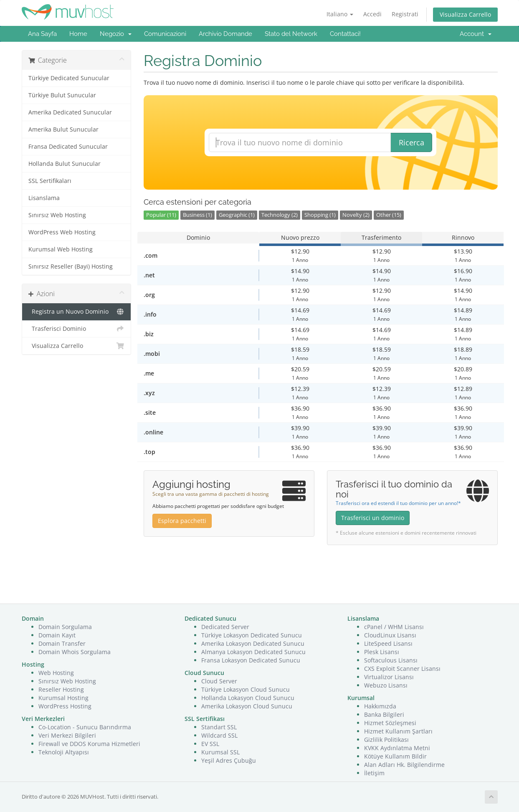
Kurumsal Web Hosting (61, 249)
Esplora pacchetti (182, 521)
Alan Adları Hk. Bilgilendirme (404, 765)
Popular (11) (161, 215)
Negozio (116, 34)
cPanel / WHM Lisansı (394, 627)
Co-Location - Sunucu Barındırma (85, 727)
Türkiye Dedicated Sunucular (69, 78)
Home (78, 34)
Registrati (405, 14)
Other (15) (389, 215)
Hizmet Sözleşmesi (390, 723)
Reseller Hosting (61, 689)
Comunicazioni (165, 34)
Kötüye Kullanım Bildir (395, 756)
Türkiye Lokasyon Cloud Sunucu (246, 689)
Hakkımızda (380, 706)
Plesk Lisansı (382, 652)
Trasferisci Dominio (77, 329)
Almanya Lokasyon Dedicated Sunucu (253, 652)
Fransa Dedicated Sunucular (68, 147)
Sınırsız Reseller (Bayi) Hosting (71, 266)
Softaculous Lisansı (391, 660)
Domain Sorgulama (65, 627)
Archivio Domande (225, 34)
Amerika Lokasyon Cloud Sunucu (247, 706)
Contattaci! (345, 34)
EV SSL (210, 744)
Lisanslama (44, 198)
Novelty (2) (356, 215)
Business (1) (197, 215)
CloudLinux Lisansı (390, 635)
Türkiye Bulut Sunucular (62, 95)
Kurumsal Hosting (63, 698)
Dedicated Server (225, 627)
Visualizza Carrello (465, 14)
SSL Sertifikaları (50, 181)
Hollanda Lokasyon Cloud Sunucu (248, 698)
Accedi (372, 14)
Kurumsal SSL (220, 752)
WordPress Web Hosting (62, 232)
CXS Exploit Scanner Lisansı (402, 669)
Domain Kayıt (57, 635)
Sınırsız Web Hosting (57, 215)
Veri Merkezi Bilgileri (67, 735)
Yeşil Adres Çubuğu (229, 760)
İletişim (374, 773)
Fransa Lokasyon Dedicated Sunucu (251, 660)
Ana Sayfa (42, 34)
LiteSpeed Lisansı (388, 643)
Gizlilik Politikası (386, 740)
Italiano (340, 14)
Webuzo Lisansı (386, 685)
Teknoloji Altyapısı (64, 752)
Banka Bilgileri (384, 714)
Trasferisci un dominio (373, 518)
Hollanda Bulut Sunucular (65, 164)
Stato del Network (291, 34)
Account (476, 34)
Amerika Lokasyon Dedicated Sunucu (253, 643)
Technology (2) (280, 215)
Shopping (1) (320, 215)
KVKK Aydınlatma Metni (397, 748)
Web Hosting (56, 673)
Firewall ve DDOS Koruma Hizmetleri (89, 744)
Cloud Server (219, 681)
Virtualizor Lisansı (389, 677)
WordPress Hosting (65, 706)
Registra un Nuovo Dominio (77, 312)
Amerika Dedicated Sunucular (70, 112)
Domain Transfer (62, 643)
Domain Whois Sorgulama (75, 652)
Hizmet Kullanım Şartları (398, 731)
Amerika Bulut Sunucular (63, 129)
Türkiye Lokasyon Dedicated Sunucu (252, 635)
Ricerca (411, 142)
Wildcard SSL (219, 735)
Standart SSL (219, 727)
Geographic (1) (237, 215)
